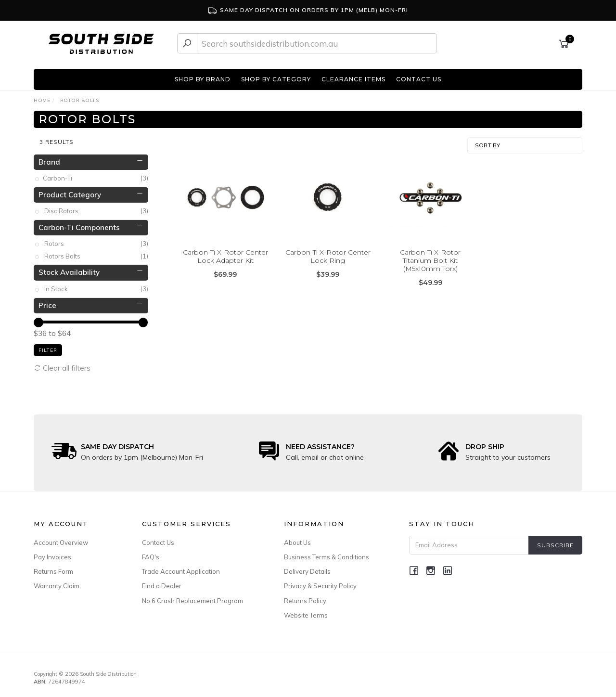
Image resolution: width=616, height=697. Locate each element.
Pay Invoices (52, 554)
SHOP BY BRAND (203, 79)
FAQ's (151, 554)
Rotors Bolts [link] (96, 253)
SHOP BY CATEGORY (276, 79)
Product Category (70, 191)
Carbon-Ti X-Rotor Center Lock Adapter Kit (225, 253)
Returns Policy (305, 597)
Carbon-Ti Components (79, 225)
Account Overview (61, 540)
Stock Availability (69, 269)
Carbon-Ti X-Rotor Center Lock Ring (328, 253)
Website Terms (306, 612)
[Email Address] (469, 542)
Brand (49, 159)
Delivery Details (307, 568)
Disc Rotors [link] (96, 208)
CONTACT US (419, 79)
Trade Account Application (181, 568)
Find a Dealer (162, 583)
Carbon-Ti (96, 175)
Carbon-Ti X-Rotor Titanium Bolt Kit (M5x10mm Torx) (430, 258)
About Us (297, 540)
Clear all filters (62, 365)
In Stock (96, 286)
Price (47, 302)
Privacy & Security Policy (320, 583)
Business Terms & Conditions (327, 554)
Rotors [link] (96, 241)
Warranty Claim (57, 583)
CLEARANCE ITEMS (353, 79)
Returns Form (53, 568)
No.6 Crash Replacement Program (192, 597)
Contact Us (158, 540)
